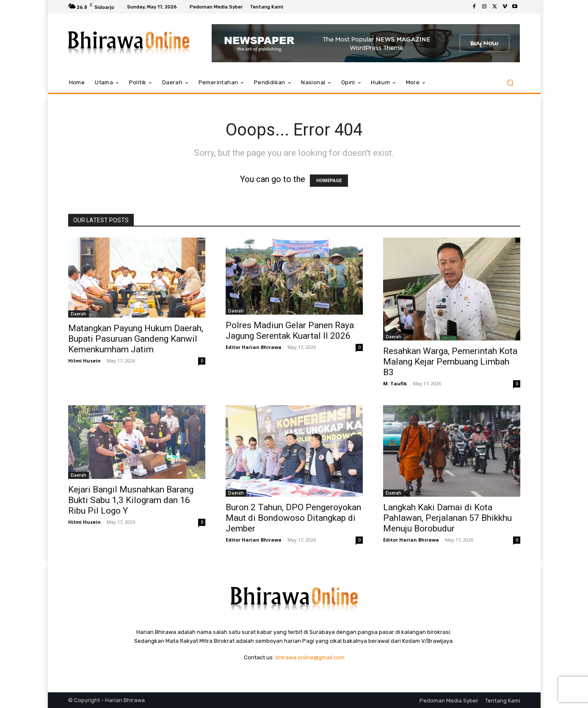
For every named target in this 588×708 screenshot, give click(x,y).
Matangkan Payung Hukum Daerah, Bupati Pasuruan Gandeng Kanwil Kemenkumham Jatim (136, 339)
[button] (510, 83)
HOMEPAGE (329, 181)
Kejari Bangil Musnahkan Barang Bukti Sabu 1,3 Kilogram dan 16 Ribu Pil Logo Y (131, 500)
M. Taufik (395, 383)
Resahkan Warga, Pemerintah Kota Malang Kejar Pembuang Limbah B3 (450, 362)
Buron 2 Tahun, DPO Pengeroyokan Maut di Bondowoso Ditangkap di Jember (293, 518)
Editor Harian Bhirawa (254, 347)
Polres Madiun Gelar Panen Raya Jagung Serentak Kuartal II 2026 (290, 330)
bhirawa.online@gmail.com (310, 657)
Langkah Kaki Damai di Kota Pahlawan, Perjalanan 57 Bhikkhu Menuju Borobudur (447, 518)
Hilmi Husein (84, 361)
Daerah (79, 314)
